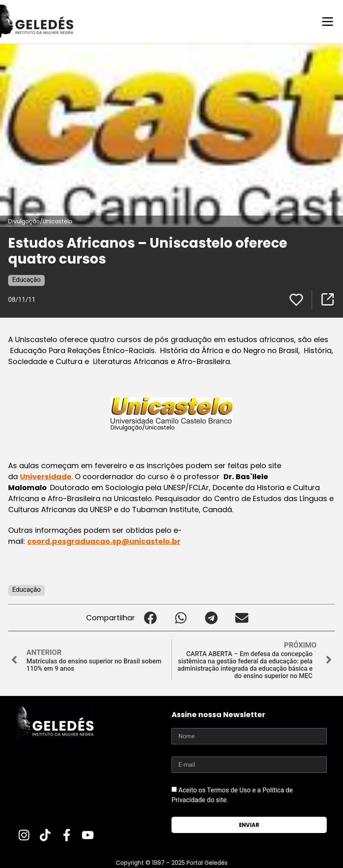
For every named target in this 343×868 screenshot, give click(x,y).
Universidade (46, 476)
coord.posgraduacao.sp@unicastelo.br (104, 541)
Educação (26, 279)
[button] (150, 617)
